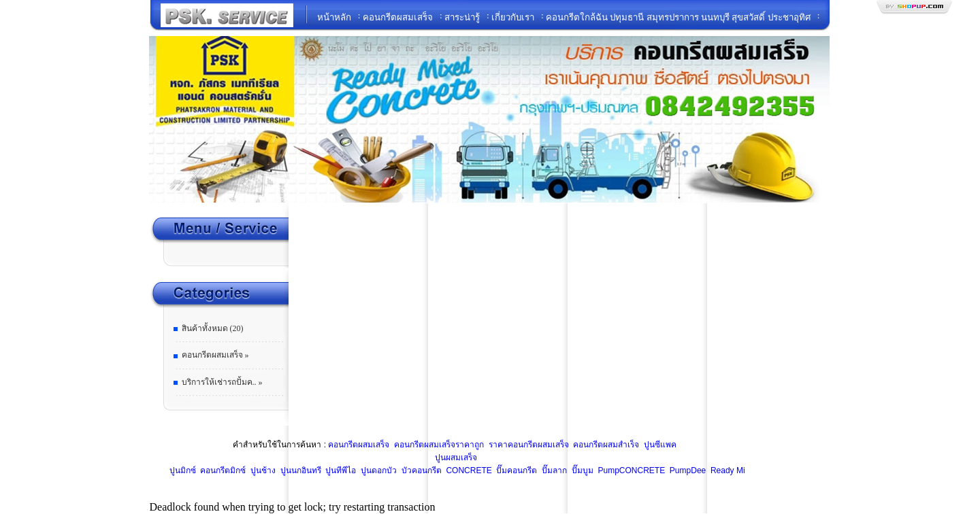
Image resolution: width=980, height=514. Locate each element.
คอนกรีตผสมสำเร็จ (605, 445)
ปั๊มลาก (553, 470)
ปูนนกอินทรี (299, 470)
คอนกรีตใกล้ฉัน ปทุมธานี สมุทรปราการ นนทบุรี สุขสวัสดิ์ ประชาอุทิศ (678, 17)
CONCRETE (468, 470)
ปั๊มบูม (581, 470)
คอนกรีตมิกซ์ (222, 470)
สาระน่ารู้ (462, 17)
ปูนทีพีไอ (340, 470)
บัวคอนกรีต (420, 470)
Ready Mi (727, 470)
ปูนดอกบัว (378, 470)
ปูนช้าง (262, 470)
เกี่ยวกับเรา (513, 17)
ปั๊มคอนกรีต (516, 470)
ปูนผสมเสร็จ (456, 458)
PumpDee (687, 470)
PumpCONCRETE (630, 470)
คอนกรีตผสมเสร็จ (398, 17)
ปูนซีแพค (659, 445)
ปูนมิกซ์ (181, 470)
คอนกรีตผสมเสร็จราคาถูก (438, 445)
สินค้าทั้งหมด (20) (213, 328)
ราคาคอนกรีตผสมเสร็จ (527, 445)
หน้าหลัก (334, 17)
